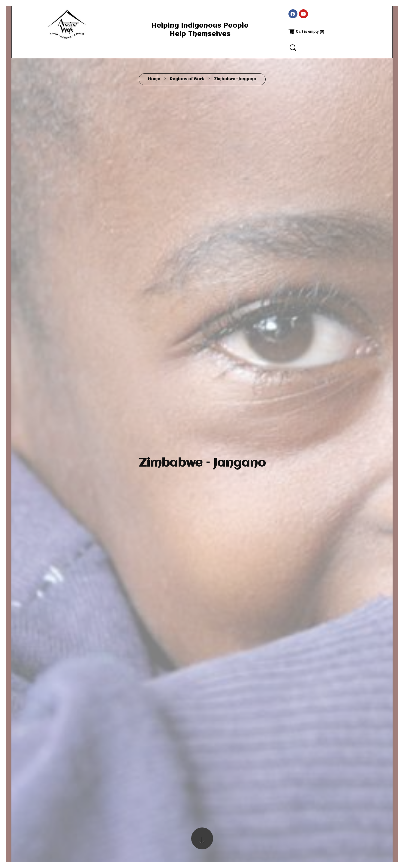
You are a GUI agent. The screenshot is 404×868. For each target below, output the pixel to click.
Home (154, 79)
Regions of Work (187, 79)
